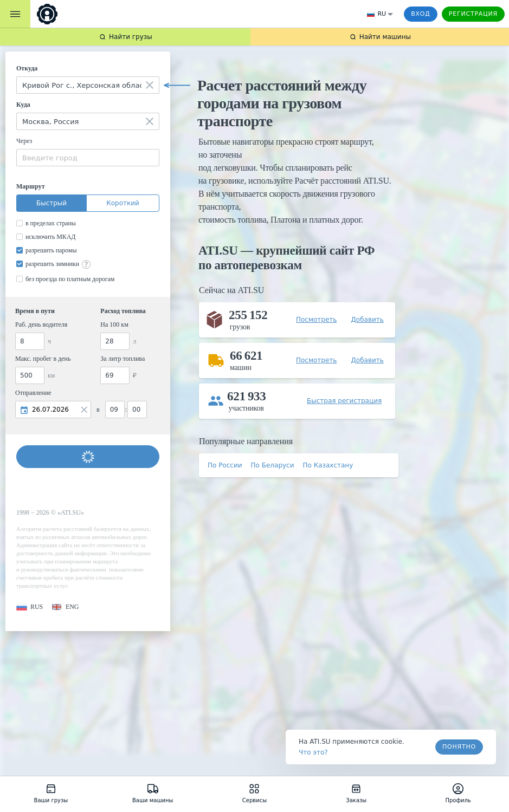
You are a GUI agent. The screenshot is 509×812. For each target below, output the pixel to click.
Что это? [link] (313, 752)
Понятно (459, 747)
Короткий (123, 203)
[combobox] (88, 85)
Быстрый (51, 203)
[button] (30, 607)
